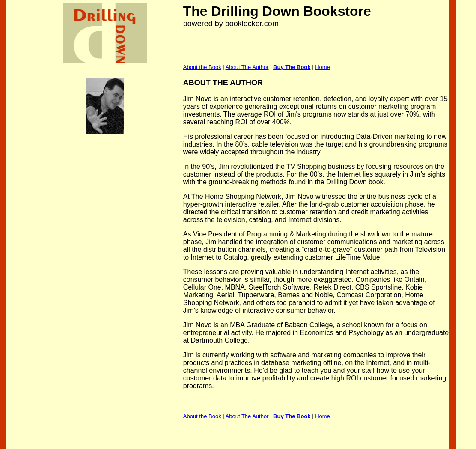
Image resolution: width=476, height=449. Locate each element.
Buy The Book (292, 67)
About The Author (247, 67)
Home (323, 67)
